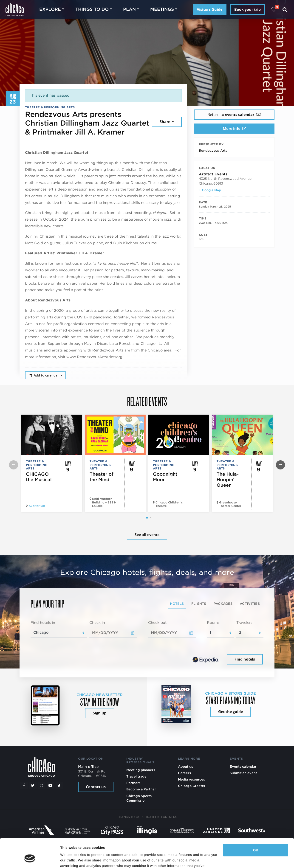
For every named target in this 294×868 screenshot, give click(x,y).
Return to (234, 115)
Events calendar (243, 766)
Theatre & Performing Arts (50, 107)
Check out (157, 622)
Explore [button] (50, 9)
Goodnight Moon (165, 477)
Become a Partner (141, 789)
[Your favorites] (274, 10)
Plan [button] (129, 9)
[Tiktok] (59, 786)
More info (234, 129)
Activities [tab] (250, 603)
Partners (133, 783)
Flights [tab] (199, 603)
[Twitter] (33, 786)
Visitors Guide (210, 9)
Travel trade (136, 776)
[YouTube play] (50, 786)
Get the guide (230, 712)
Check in (97, 622)
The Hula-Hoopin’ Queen (228, 480)
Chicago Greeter (192, 786)
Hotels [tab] (177, 603)
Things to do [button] (92, 9)
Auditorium (37, 506)
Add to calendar (44, 375)
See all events (147, 535)
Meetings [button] (162, 9)
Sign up (100, 713)
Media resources (191, 779)
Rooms (213, 622)
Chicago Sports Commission (139, 798)
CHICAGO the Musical (39, 477)
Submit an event (243, 773)
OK (256, 825)
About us (185, 766)
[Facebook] (24, 786)
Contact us (96, 787)
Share (165, 122)
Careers (184, 773)
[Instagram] (42, 786)
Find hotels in (43, 622)
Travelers (244, 622)
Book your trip (247, 9)
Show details (71, 859)
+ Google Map (210, 190)
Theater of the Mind (102, 477)
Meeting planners (141, 770)
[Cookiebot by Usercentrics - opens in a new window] (30, 859)
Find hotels (245, 659)
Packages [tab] (223, 603)
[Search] (285, 10)
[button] (147, 518)
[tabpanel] (147, 643)
